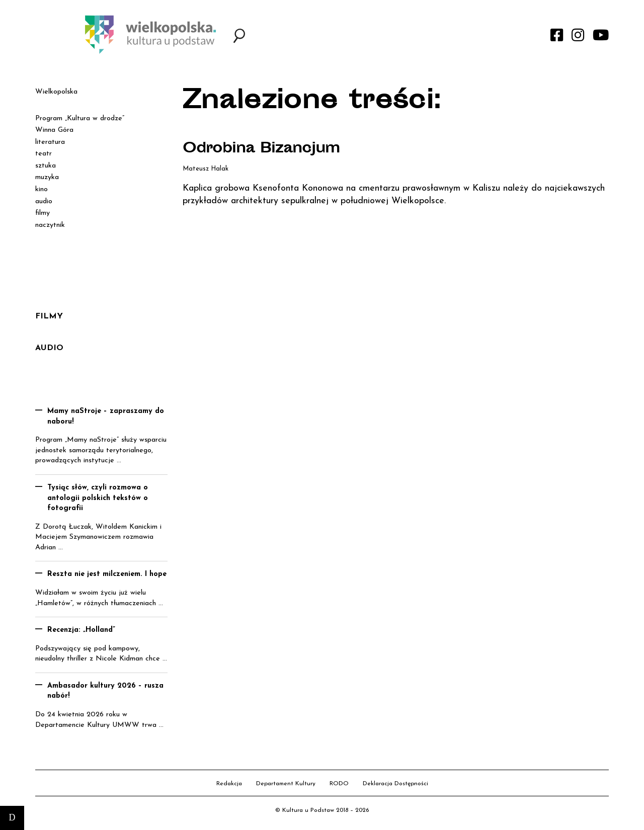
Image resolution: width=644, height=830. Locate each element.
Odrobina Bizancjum (261, 149)
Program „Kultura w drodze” (80, 118)
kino (42, 189)
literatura (50, 142)
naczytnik (50, 225)
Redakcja (229, 784)
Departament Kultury (286, 784)
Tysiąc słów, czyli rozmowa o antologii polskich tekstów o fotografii (98, 498)
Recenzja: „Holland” (81, 630)
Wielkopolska (56, 92)
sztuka (46, 166)
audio (44, 201)
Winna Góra (54, 130)
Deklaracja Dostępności (395, 784)
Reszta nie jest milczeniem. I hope (107, 574)
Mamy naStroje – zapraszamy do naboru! (106, 417)
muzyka (47, 177)
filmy (43, 213)
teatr (44, 154)
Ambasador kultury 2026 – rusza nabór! (105, 691)
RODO (339, 784)
